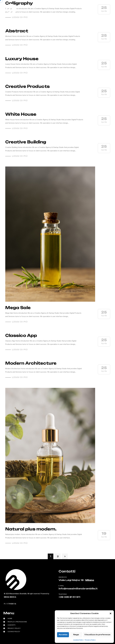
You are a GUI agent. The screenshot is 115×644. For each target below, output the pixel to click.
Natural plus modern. (31, 529)
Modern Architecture (31, 363)
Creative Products (28, 86)
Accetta (63, 635)
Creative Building (26, 142)
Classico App (21, 335)
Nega (76, 635)
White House (21, 114)
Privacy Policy (90, 640)
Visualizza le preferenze (97, 635)
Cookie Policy (78, 640)
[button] (111, 613)
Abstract (17, 31)
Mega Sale (18, 308)
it (94, 9)
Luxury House (22, 59)
